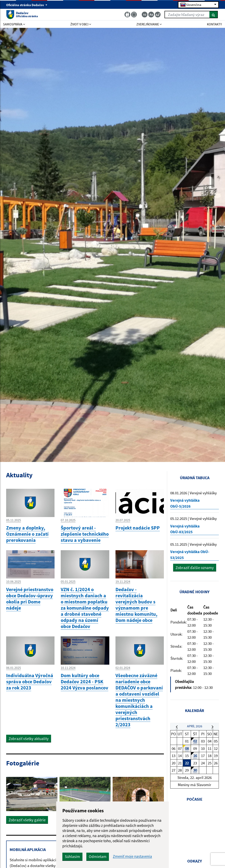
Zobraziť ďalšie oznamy (195, 568)
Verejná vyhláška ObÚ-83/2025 (185, 529)
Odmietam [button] (98, 857)
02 (195, 741)
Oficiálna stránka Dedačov (27, 5)
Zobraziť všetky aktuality (29, 739)
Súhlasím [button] (72, 857)
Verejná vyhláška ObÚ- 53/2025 (190, 555)
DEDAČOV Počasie (195, 827)
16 (195, 756)
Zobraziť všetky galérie (27, 820)
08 (187, 748)
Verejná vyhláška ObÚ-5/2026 (185, 503)
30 (195, 770)
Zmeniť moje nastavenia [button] (132, 856)
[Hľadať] (214, 15)
